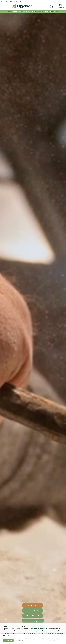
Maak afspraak (33, 616)
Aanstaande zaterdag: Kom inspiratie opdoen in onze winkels (33, 11)
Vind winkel (33, 610)
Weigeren (19, 640)
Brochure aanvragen (33, 621)
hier (8, 635)
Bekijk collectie (33, 605)
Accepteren (8, 640)
